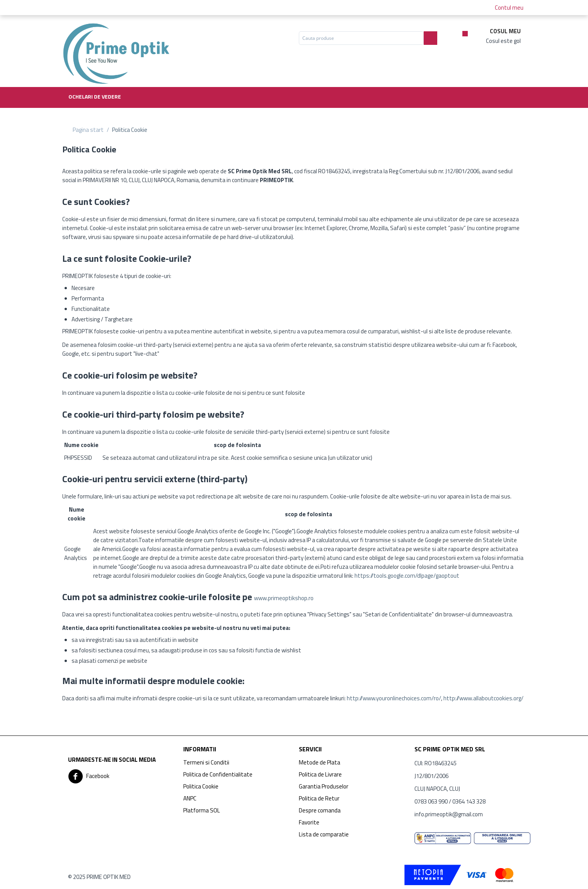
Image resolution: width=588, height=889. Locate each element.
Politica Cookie (201, 786)
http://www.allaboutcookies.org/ (483, 698)
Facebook (89, 776)
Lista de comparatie (324, 834)
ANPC (190, 798)
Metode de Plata (320, 762)
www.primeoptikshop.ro (284, 598)
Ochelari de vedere (95, 96)
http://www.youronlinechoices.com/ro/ (394, 698)
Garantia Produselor (324, 786)
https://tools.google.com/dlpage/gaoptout (407, 576)
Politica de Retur (319, 798)
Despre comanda (320, 810)
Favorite (309, 822)
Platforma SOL (202, 810)
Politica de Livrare (320, 774)
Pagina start (88, 130)
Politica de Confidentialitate (218, 774)
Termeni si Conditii (206, 762)
